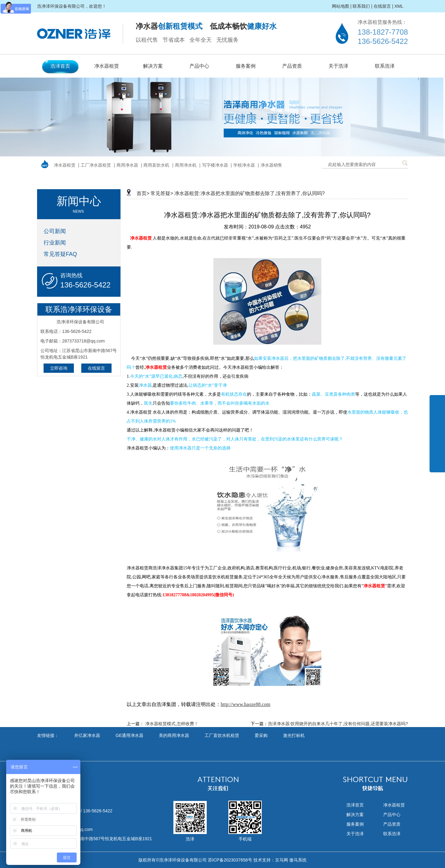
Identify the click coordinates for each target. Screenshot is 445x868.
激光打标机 (294, 735)
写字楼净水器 (215, 165)
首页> (143, 193)
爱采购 (261, 735)
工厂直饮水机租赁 (222, 735)
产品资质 (292, 66)
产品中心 (199, 66)
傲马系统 (298, 860)
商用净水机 (186, 165)
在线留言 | (384, 6)
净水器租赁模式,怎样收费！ (172, 724)
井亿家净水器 (87, 735)
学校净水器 (244, 165)
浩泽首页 (60, 66)
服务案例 (246, 66)
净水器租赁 (107, 66)
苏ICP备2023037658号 (230, 860)
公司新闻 (55, 231)
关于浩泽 (338, 66)
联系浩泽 (385, 66)
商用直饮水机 (156, 165)
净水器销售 (271, 165)
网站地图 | (342, 6)
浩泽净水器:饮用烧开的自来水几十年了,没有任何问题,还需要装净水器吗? (338, 724)
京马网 (282, 860)
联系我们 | (362, 6)
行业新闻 (55, 243)
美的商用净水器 (174, 735)
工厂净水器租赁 (96, 165)
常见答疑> (162, 193)
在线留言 (96, 368)
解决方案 (153, 66)
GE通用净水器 (129, 735)
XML (399, 6)
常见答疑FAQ (60, 254)
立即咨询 (59, 368)
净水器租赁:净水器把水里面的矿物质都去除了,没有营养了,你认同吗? (249, 193)
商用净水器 (127, 165)
